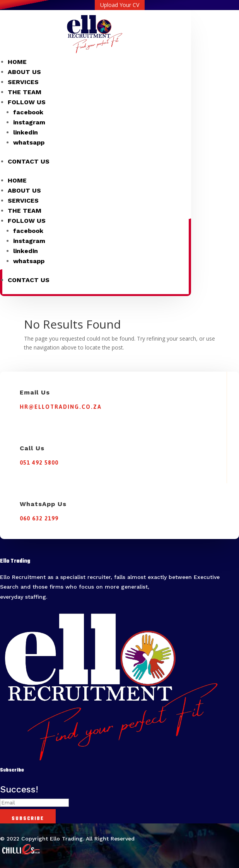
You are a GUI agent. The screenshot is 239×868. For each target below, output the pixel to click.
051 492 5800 (39, 463)
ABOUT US (24, 72)
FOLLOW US (27, 102)
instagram (29, 122)
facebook (28, 112)
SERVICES (23, 82)
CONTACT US (29, 161)
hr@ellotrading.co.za (61, 407)
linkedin (26, 132)
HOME (17, 62)
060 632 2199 (39, 518)
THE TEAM (25, 92)
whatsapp (29, 142)
